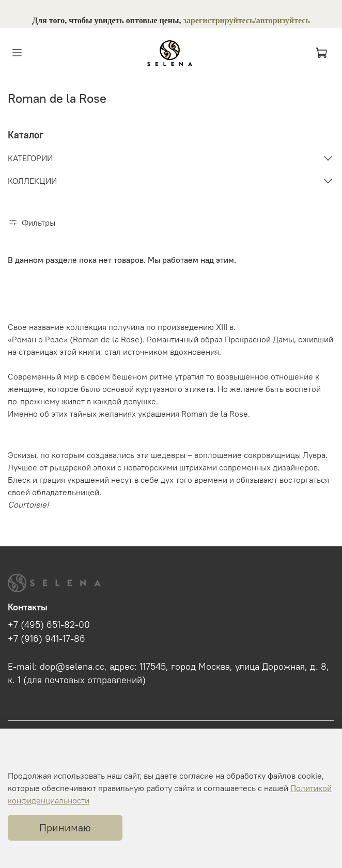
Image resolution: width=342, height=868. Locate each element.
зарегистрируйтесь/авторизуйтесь (247, 20)
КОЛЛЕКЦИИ (32, 181)
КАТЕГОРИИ (30, 158)
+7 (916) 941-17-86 (46, 639)
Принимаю (65, 827)
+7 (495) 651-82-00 (49, 625)
